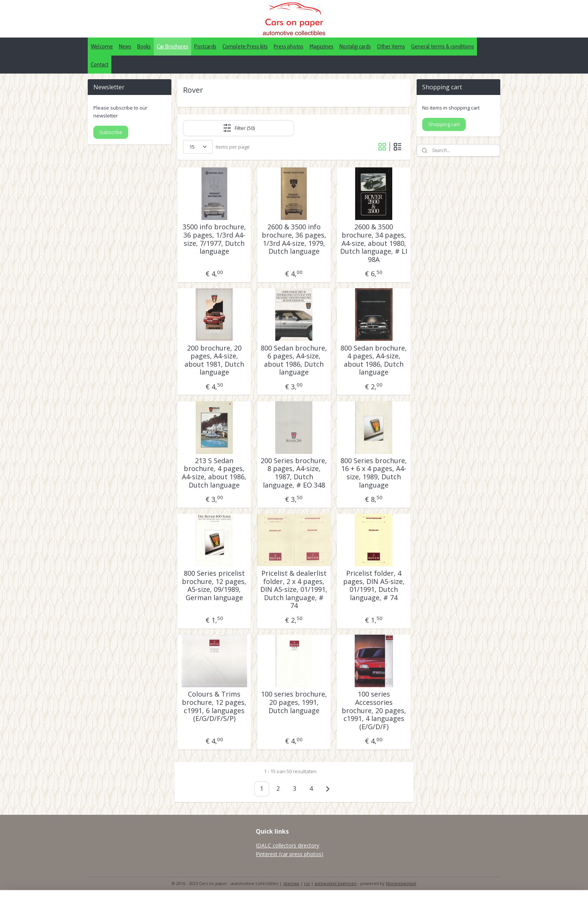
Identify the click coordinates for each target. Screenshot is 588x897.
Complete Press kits (245, 46)
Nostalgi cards (355, 46)
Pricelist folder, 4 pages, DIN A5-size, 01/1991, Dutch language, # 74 (374, 585)
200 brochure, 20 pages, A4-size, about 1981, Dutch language (214, 360)
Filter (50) (239, 128)
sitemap (291, 883)
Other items (391, 46)
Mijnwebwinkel (401, 883)
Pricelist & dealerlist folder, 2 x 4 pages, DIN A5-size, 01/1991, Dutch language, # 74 (294, 590)
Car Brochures (172, 46)
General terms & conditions (442, 46)
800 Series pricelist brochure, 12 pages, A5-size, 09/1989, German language (214, 585)
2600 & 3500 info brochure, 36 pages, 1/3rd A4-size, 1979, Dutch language (294, 239)
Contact (100, 64)
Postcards (205, 46)
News (125, 46)
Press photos (289, 46)
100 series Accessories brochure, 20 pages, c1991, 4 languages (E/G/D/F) (374, 710)
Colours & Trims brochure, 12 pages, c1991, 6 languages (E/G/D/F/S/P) (214, 706)
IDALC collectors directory (287, 845)
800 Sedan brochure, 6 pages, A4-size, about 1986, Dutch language (294, 360)
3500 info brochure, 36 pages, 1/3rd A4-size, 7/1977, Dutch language (214, 239)
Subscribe (111, 132)
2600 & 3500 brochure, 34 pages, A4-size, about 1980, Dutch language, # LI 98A (374, 243)
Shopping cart (444, 124)
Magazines (321, 46)
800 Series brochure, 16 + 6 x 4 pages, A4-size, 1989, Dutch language (374, 473)
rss (307, 883)
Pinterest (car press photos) (289, 854)
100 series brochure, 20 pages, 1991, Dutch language (294, 702)
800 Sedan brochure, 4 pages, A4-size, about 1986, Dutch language (374, 360)
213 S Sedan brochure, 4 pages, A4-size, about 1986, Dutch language (214, 473)
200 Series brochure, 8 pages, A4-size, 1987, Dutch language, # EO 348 (294, 473)
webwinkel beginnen (336, 883)
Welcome (102, 46)
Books (144, 46)
